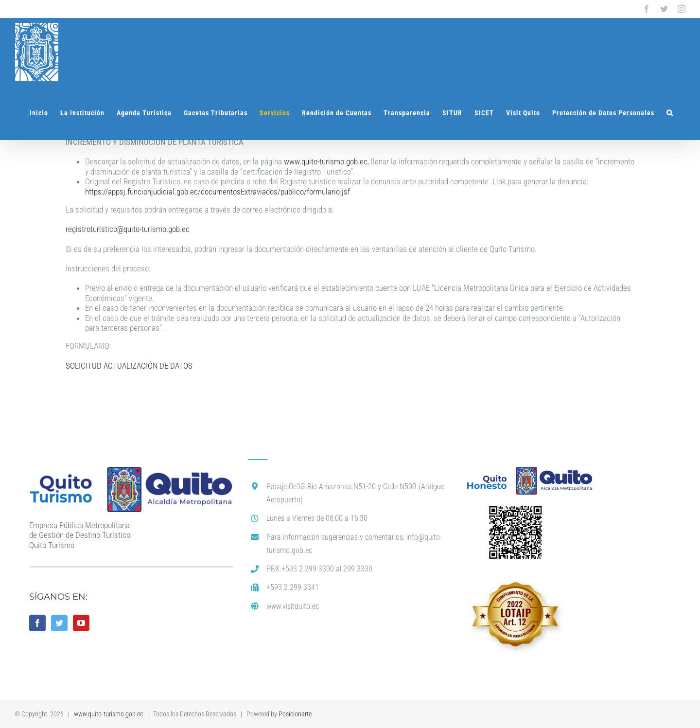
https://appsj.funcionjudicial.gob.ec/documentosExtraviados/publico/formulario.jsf (218, 192)
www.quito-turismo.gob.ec (326, 161)
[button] (670, 113)
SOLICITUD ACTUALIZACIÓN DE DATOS (129, 366)
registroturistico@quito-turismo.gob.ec (128, 229)
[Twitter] (59, 623)
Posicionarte (295, 714)
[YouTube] (81, 623)
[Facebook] (37, 623)
